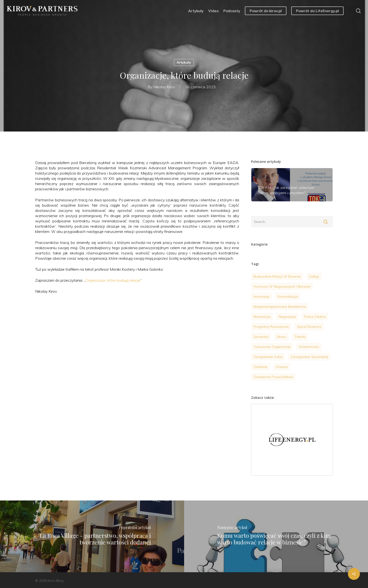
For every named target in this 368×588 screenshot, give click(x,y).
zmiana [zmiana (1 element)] (282, 367)
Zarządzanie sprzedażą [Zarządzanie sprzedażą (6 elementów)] (309, 357)
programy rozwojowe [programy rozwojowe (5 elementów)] (271, 327)
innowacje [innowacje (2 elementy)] (261, 297)
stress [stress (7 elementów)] (281, 337)
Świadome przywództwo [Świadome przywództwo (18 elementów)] (273, 377)
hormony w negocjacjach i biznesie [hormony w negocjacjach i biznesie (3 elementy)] (282, 286)
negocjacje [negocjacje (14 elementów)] (287, 317)
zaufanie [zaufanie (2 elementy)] (260, 367)
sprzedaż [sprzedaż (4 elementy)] (261, 337)
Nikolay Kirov (164, 87)
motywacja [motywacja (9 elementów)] (262, 317)
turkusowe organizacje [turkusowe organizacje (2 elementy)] (272, 347)
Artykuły (184, 62)
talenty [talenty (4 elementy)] (300, 337)
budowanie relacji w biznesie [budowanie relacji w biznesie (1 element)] (277, 276)
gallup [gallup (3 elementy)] (314, 276)
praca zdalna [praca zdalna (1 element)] (315, 317)
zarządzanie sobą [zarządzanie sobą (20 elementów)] (268, 357)
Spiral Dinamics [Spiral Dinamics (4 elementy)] (309, 327)
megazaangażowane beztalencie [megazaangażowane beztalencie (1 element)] (280, 307)
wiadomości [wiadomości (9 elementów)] (309, 347)
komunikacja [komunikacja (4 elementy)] (288, 297)
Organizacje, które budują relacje (113, 280)
